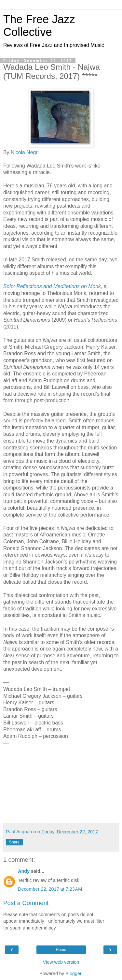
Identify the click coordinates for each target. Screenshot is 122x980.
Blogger (73, 973)
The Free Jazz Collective (39, 26)
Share (14, 842)
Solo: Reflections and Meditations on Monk (52, 286)
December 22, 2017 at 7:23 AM (50, 889)
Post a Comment (26, 903)
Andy (24, 871)
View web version (61, 962)
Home (61, 950)
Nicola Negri (25, 152)
